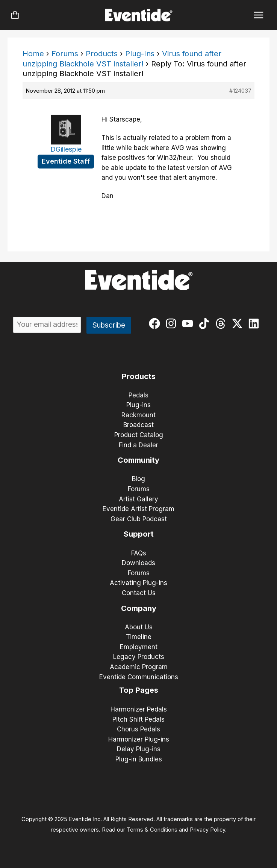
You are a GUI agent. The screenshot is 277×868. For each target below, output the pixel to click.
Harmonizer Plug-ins (139, 739)
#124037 (240, 91)
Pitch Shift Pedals (138, 719)
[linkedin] (255, 323)
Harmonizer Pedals (139, 709)
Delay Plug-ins (139, 749)
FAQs (139, 553)
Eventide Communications (139, 677)
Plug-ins (138, 405)
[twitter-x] (239, 323)
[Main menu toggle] (259, 15)
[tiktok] (206, 323)
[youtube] (189, 323)
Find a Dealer (138, 445)
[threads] (222, 323)
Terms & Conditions (152, 830)
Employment (139, 647)
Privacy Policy (207, 830)
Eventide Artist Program (138, 509)
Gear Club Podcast (139, 519)
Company (139, 608)
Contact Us (139, 593)
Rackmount (138, 415)
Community (138, 460)
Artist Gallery (138, 499)
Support (139, 534)
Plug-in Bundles (139, 759)
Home (33, 54)
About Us (139, 627)
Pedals (138, 395)
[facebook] (156, 323)
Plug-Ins (140, 54)
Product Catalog (139, 435)
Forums (65, 54)
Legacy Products (139, 657)
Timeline (139, 637)
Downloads (138, 563)
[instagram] (173, 323)
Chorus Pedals (138, 729)
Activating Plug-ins (138, 583)
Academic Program (139, 667)
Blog (138, 479)
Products (102, 54)
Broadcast (138, 425)
